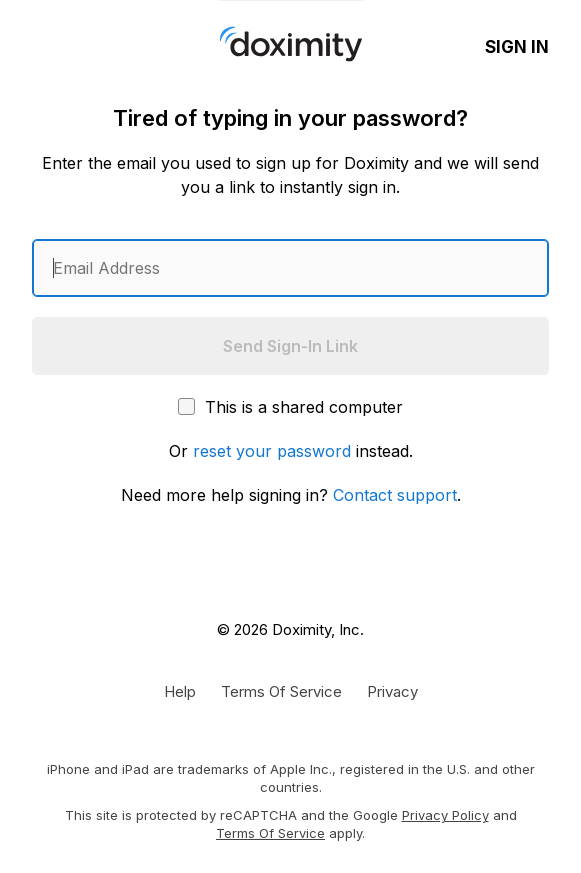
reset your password (272, 451)
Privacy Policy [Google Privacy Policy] (445, 815)
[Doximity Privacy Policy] (392, 691)
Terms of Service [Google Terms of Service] (270, 833)
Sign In (517, 47)
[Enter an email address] (291, 268)
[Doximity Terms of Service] (281, 691)
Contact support (395, 495)
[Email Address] (291, 268)
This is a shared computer (290, 407)
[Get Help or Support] (180, 691)
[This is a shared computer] (186, 406)
